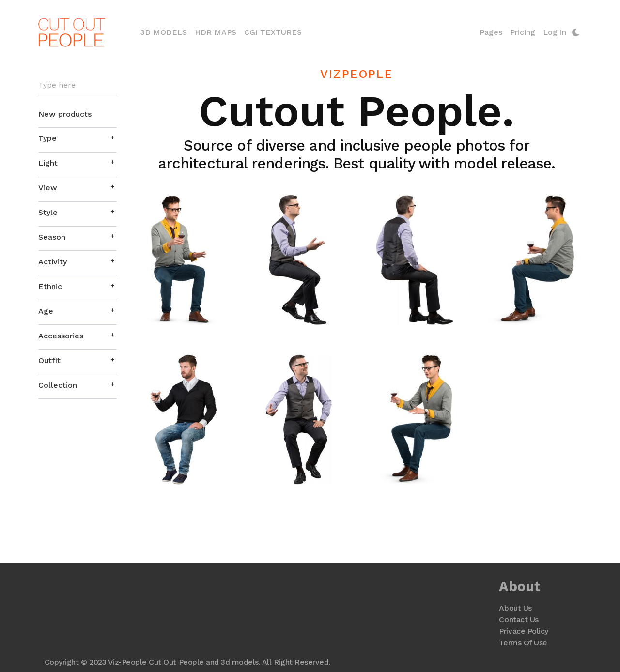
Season (52, 237)
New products (65, 114)
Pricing (523, 32)
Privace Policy (523, 631)
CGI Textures (273, 32)
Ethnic (50, 286)
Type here (57, 85)
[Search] (77, 85)
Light (48, 163)
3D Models (166, 31)
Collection (58, 385)
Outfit (49, 360)
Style (48, 212)
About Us (515, 608)
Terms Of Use (523, 643)
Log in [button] (555, 32)
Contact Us (519, 619)
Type (47, 138)
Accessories (61, 336)
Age (46, 311)
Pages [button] (491, 32)
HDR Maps (216, 32)
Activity (53, 262)
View (48, 188)
